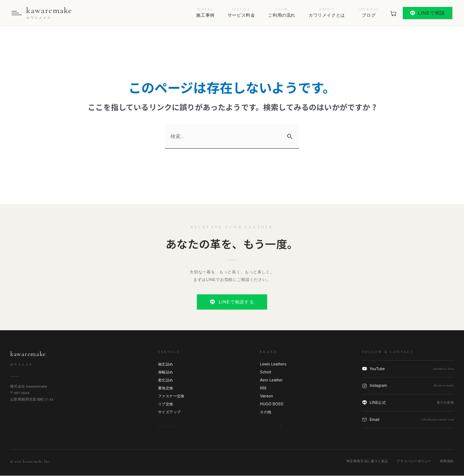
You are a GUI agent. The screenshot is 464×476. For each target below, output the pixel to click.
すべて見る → (170, 427)
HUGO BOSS (272, 404)
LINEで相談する (232, 302)
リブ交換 (166, 404)
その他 (266, 412)
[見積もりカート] (393, 13)
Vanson (266, 396)
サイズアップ (169, 412)
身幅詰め (166, 372)
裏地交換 (166, 388)
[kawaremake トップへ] (42, 13)
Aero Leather (271, 380)
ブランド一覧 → (274, 427)
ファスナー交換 (171, 396)
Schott (266, 372)
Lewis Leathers (273, 365)
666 (263, 388)
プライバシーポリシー (414, 461)
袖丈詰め (166, 365)
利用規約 (447, 461)
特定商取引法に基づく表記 (367, 461)
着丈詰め (166, 380)
